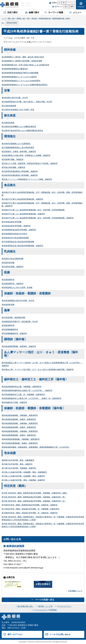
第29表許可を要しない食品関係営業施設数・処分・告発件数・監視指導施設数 (33, 210)
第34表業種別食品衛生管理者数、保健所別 (19, 230)
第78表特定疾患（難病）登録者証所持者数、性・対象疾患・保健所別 (30, 513)
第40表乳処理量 (8, 263)
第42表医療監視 (8, 280)
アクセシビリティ (64, 606)
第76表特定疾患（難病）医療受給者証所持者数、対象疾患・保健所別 (30, 505)
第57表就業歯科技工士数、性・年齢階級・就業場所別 (23, 395)
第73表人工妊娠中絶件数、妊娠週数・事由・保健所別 (23, 476)
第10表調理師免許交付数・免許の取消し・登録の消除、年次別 (27, 102)
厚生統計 (34, 18)
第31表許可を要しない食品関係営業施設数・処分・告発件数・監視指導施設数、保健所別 (38, 218)
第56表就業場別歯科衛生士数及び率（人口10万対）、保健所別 (27, 390)
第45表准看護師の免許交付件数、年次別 (18, 301)
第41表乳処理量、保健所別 (13, 267)
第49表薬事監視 (8, 325)
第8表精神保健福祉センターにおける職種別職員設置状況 (25, 85)
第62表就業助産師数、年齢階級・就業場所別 (20, 423)
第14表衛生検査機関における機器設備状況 (19, 127)
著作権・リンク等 (45, 606)
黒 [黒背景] (64, 3)
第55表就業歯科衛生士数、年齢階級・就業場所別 (21, 387)
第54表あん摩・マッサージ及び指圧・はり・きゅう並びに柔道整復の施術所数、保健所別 (38, 370)
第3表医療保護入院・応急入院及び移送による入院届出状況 (25, 65)
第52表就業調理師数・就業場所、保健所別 (19, 346)
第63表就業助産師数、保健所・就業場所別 (19, 427)
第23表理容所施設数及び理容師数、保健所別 (20, 171)
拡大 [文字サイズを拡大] (66, 7)
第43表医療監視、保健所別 (13, 284)
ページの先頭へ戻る (45, 600)
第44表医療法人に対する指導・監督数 (17, 288)
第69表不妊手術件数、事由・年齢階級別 (18, 460)
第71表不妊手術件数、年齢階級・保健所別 (19, 468)
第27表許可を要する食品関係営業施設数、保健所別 (22, 199)
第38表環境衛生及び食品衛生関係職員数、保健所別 (22, 246)
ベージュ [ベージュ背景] (70, 3)
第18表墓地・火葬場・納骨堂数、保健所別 (19, 152)
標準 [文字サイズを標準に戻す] (72, 7)
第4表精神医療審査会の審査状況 (15, 69)
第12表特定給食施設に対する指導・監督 (18, 110)
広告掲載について (75, 591)
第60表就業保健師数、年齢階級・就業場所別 (20, 415)
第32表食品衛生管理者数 (12, 222)
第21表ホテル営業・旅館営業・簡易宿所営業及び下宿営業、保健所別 (30, 163)
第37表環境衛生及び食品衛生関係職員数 (18, 242)
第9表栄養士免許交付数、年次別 (15, 98)
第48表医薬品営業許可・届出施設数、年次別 (20, 322)
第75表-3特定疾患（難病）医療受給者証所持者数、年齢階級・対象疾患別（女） (34, 501)
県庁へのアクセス (15, 634)
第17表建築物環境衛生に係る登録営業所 (18, 148)
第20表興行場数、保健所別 (13, 159)
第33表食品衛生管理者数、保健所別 (16, 226)
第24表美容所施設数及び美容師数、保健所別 (20, 175)
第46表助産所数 (8, 305)
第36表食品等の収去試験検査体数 (15, 238)
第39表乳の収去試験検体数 (13, 259)
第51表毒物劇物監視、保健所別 (14, 333)
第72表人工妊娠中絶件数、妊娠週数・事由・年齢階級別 (24, 472)
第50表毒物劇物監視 (10, 329)
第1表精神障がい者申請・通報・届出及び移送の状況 (23, 57)
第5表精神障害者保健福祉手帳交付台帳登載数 (20, 73)
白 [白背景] (60, 3)
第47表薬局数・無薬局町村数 (13, 318)
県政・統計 (11, 18)
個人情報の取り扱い (26, 606)
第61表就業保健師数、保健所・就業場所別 (19, 419)
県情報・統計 (21, 18)
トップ (4, 18)
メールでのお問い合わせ (60, 634)
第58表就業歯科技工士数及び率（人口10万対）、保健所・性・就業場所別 (31, 398)
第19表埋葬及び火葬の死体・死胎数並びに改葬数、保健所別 (26, 155)
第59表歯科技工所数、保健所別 (14, 402)
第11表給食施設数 (9, 106)
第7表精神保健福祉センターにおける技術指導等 (21, 81)
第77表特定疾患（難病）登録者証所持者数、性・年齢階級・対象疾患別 (30, 509)
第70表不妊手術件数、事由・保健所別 (17, 464)
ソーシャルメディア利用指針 (45, 610)
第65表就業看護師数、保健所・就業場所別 (19, 435)
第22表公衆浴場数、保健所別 (13, 167)
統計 (28, 18)
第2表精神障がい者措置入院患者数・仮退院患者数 (22, 61)
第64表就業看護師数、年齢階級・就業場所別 (20, 431)
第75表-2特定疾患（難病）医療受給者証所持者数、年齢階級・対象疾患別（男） (34, 497)
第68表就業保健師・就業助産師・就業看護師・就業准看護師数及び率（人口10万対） (36, 447)
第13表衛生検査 (8, 123)
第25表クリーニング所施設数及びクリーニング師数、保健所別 (27, 179)
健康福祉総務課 (12, 23)
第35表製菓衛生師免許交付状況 (14, 234)
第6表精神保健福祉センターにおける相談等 (19, 77)
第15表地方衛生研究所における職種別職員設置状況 (22, 131)
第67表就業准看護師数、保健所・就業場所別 (20, 443)
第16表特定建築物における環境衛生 (16, 144)
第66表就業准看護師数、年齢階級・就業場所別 (21, 439)
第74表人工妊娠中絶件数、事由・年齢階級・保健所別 (23, 480)
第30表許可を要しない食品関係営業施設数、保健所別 (23, 214)
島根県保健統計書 (45, 18)
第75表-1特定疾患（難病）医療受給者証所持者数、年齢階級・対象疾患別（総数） (35, 493)
